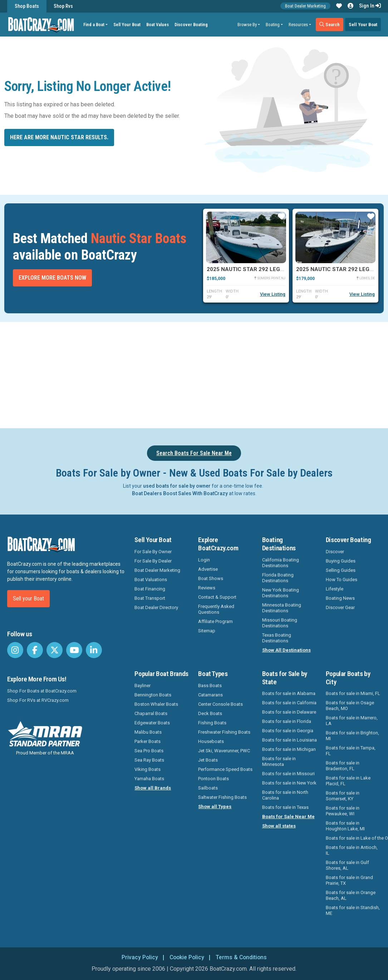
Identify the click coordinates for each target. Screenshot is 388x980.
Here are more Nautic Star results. (59, 137)
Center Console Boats (220, 704)
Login (204, 560)
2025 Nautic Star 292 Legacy (249, 269)
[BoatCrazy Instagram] (15, 650)
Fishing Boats (212, 723)
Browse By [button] (247, 25)
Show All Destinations (286, 650)
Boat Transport (150, 598)
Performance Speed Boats (225, 769)
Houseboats (211, 741)
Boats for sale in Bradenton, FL (343, 766)
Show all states (279, 826)
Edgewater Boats (152, 723)
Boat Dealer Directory (156, 607)
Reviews (207, 588)
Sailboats (208, 788)
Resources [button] (298, 25)
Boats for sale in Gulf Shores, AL (347, 865)
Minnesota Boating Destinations (282, 608)
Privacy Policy (139, 957)
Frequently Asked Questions (216, 609)
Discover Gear (340, 607)
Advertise (208, 569)
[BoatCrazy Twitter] (55, 650)
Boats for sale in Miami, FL (353, 693)
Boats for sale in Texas (285, 807)
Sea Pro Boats (149, 751)
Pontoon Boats (213, 779)
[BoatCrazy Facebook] (35, 650)
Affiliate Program (215, 621)
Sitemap (207, 631)
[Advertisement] (198, 374)
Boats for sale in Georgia (288, 731)
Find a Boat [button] (94, 25)
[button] (339, 6)
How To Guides (342, 580)
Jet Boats (208, 760)
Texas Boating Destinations (277, 638)
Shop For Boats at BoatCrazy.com (42, 691)
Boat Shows (211, 578)
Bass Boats (210, 685)
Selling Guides (341, 570)
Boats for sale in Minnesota (279, 761)
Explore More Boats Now (52, 278)
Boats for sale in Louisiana (289, 740)
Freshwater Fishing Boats (224, 732)
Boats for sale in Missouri (288, 774)
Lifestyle (335, 589)
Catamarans (210, 695)
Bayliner (143, 685)
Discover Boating (191, 25)
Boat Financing (150, 589)
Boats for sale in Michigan (289, 749)
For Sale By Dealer (153, 561)
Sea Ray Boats (149, 760)
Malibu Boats (148, 732)
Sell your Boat (28, 598)
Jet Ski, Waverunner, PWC (224, 751)
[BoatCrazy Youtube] (74, 650)
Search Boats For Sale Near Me (194, 453)
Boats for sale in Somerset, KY (343, 796)
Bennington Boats (153, 695)
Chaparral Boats (151, 713)
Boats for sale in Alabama (289, 693)
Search (330, 24)
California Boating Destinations (281, 563)
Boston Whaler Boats (156, 704)
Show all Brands (153, 788)
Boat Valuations (151, 580)
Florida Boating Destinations (278, 578)
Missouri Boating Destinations (280, 623)
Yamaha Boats (149, 779)
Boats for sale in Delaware (289, 712)
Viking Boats (148, 769)
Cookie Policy (186, 957)
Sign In (370, 6)
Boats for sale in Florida (287, 721)
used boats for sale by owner (177, 486)
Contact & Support (217, 597)
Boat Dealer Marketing (305, 6)
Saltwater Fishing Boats (222, 797)
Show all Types (215, 807)
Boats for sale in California (289, 703)
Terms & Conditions (242, 957)
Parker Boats (148, 741)
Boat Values (158, 25)
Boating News (340, 598)
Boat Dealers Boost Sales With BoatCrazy (180, 493)
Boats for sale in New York (289, 783)
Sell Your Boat (127, 25)
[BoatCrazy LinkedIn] (94, 650)
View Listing (273, 294)
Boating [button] (273, 25)
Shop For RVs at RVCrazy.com (38, 700)
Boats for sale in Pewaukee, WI (343, 811)
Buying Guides (341, 561)
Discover (335, 552)
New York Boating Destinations (281, 593)
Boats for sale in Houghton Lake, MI (345, 826)
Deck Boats (210, 713)
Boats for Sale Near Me (288, 817)
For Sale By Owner (153, 552)
